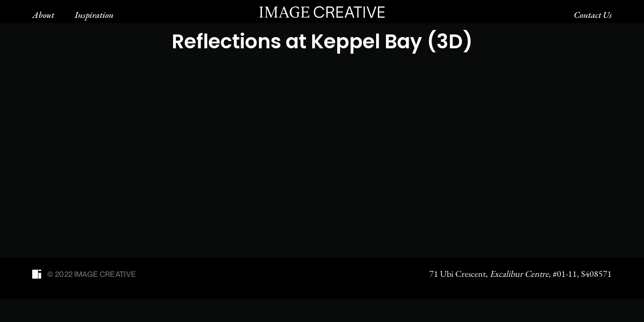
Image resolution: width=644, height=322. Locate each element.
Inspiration (94, 15)
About (43, 15)
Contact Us (593, 15)
